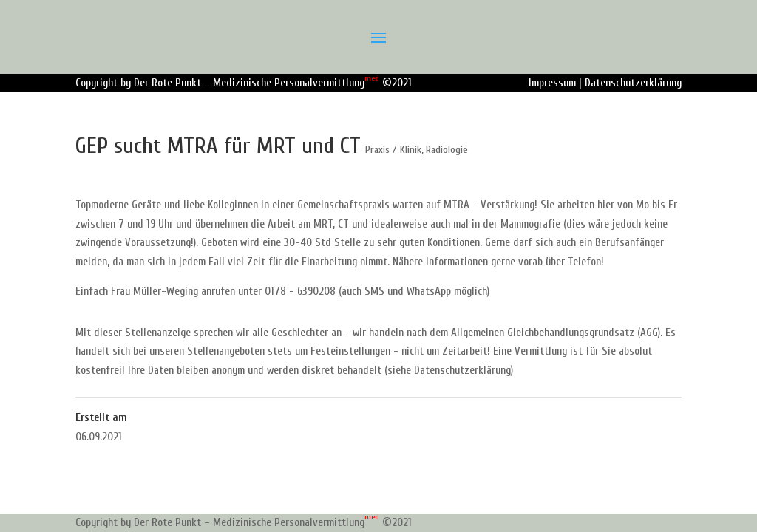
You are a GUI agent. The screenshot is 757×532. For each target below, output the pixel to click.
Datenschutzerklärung (633, 83)
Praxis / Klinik (393, 150)
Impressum (552, 83)
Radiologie (447, 150)
